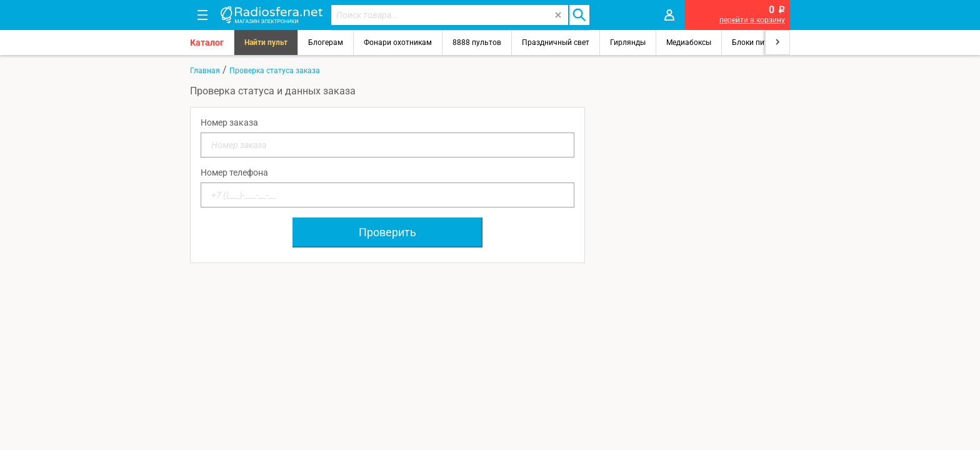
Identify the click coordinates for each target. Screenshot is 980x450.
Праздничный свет (556, 42)
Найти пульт (266, 42)
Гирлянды (628, 42)
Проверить (387, 232)
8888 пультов (477, 42)
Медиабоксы (689, 42)
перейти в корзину (752, 20)
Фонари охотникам (398, 42)
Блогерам (326, 42)
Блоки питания (759, 42)
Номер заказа (229, 122)
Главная (205, 71)
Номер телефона (234, 172)
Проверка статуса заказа (275, 71)
